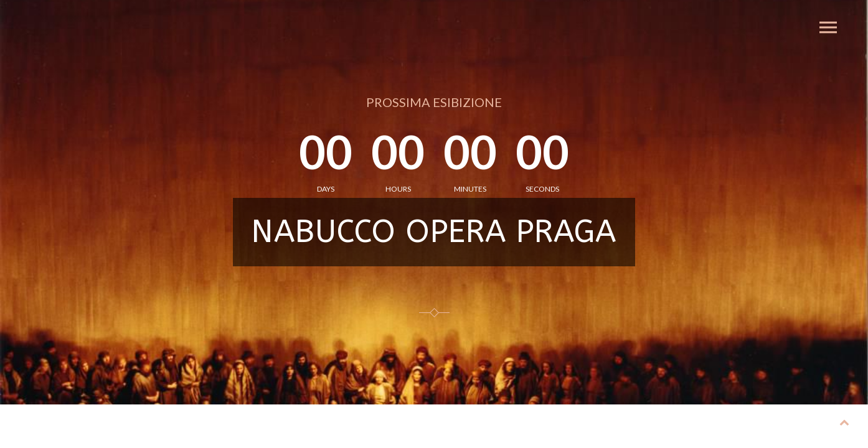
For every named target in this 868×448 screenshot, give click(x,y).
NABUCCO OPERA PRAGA (434, 232)
